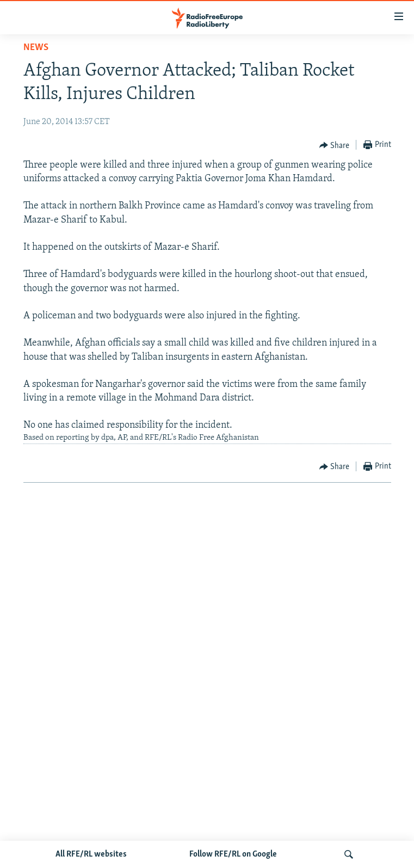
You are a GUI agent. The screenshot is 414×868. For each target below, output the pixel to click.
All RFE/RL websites (91, 854)
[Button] (335, 145)
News (36, 48)
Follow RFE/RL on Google (233, 854)
